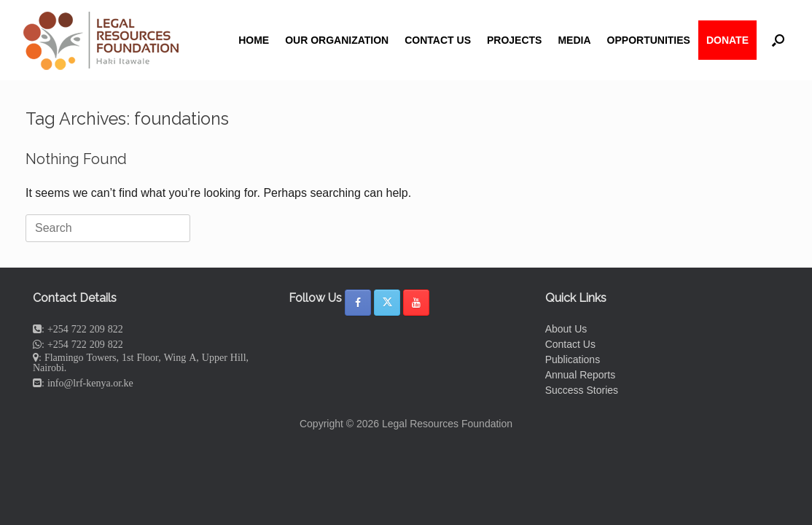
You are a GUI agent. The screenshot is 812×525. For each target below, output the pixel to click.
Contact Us (570, 344)
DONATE (727, 40)
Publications (573, 359)
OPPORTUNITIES (649, 40)
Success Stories (582, 390)
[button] (778, 40)
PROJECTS (514, 40)
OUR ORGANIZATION (337, 40)
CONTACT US (438, 40)
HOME (254, 40)
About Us (566, 329)
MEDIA (574, 40)
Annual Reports (581, 375)
